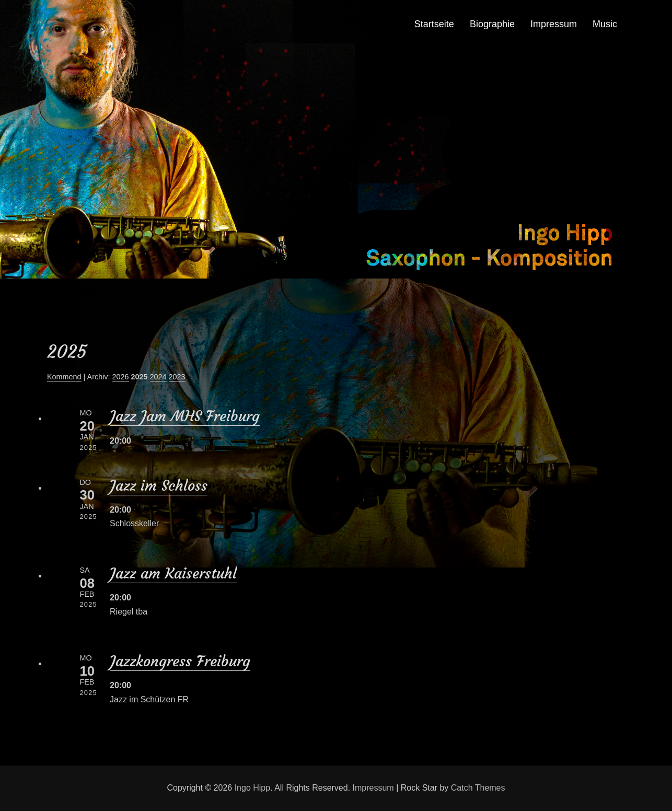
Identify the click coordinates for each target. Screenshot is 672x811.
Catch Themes (478, 788)
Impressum (554, 24)
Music (605, 24)
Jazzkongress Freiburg (180, 661)
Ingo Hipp (253, 788)
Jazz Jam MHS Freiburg (185, 416)
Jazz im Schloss (159, 486)
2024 (158, 377)
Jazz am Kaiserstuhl (173, 574)
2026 (121, 377)
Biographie (492, 24)
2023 (177, 377)
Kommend (64, 377)
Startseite (434, 24)
